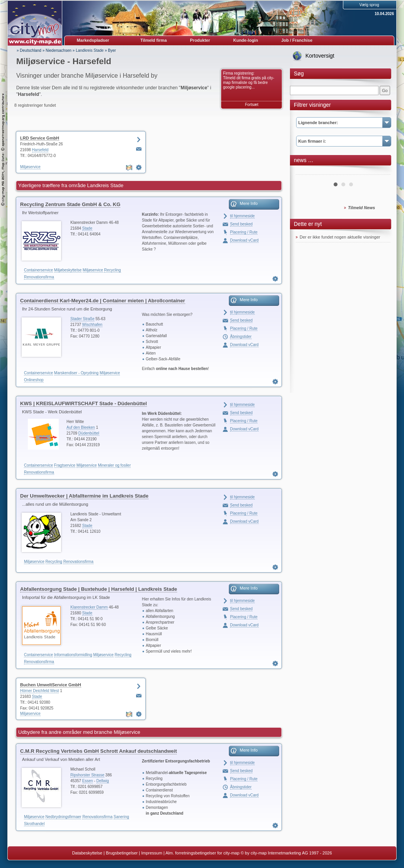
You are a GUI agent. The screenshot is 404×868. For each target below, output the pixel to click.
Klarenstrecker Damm (89, 607)
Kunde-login (245, 40)
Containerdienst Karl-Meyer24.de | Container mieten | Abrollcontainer (103, 301)
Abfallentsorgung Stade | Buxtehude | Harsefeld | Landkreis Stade (99, 589)
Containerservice (38, 270)
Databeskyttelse (87, 853)
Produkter (200, 40)
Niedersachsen (59, 50)
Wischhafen (92, 325)
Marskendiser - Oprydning (76, 373)
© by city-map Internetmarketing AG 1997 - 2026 (286, 853)
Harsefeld (40, 150)
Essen (88, 781)
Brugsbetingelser (122, 853)
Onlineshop (34, 380)
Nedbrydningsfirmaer (64, 817)
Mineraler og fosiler (114, 465)
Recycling (112, 270)
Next (380, 172)
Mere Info (249, 203)
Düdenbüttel (89, 433)
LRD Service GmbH (40, 138)
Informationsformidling (73, 655)
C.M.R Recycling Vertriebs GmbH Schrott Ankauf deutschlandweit (98, 751)
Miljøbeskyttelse (68, 270)
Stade (87, 228)
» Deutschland (29, 50)
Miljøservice (30, 167)
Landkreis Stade (90, 50)
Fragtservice (65, 465)
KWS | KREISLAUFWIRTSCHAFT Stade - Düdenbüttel (84, 403)
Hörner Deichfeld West (39, 691)
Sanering (121, 817)
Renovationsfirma (39, 277)
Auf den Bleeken (81, 427)
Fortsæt (252, 105)
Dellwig (102, 781)
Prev (306, 172)
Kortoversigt (320, 56)
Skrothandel (34, 824)
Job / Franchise (297, 40)
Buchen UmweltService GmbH (51, 685)
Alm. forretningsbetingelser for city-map (202, 853)
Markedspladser (93, 40)
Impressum (152, 853)
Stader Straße (82, 319)
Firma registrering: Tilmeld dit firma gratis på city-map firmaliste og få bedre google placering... (249, 80)
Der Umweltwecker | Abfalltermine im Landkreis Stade (84, 496)
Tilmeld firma (153, 40)
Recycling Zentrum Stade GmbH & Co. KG (70, 204)
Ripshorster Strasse (87, 775)
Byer (112, 50)
